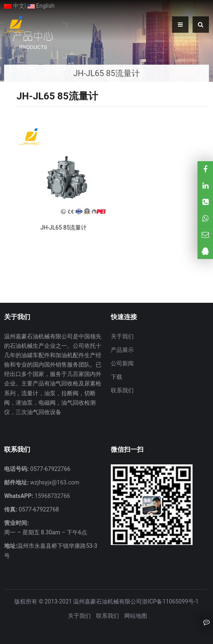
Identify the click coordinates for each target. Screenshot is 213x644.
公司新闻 (122, 363)
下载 (117, 377)
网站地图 (136, 616)
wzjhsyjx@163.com (54, 482)
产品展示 (122, 350)
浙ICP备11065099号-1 (170, 601)
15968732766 (52, 496)
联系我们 (122, 390)
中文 (14, 6)
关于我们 (122, 336)
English (41, 6)
